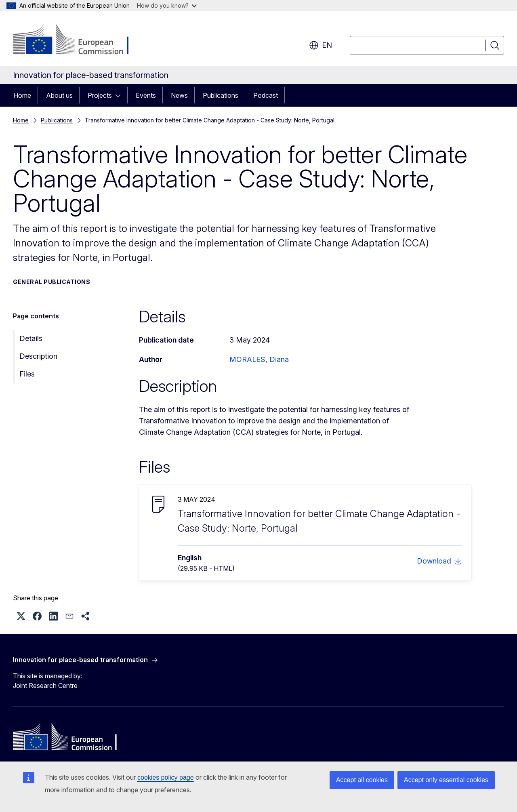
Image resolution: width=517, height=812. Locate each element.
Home (22, 95)
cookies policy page (166, 777)
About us (59, 95)
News (179, 95)
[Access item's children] (120, 95)
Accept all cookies (362, 780)
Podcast (266, 95)
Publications (221, 95)
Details (31, 338)
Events (146, 95)
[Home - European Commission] (78, 40)
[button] (21, 616)
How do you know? (167, 5)
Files (27, 374)
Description (38, 356)
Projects (100, 95)
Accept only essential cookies (446, 780)
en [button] (320, 45)
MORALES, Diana (259, 359)
